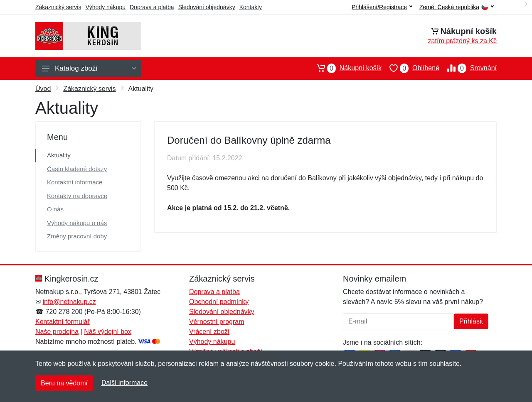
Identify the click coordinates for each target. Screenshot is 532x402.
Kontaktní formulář (63, 322)
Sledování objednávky (207, 7)
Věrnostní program (217, 322)
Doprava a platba (152, 7)
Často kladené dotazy (77, 169)
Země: (457, 7)
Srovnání (468, 68)
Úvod (43, 89)
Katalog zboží (89, 68)
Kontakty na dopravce (77, 196)
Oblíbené (410, 68)
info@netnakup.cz (69, 302)
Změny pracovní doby (77, 236)
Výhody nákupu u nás (77, 223)
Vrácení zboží (209, 332)
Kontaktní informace (75, 182)
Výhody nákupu (105, 7)
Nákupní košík (345, 68)
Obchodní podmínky (219, 302)
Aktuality (59, 155)
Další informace (124, 383)
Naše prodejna (57, 332)
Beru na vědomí (64, 383)
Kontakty (251, 7)
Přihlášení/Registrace (382, 7)
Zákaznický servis (58, 7)
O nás (55, 209)
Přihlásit (471, 321)
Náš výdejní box (108, 332)
